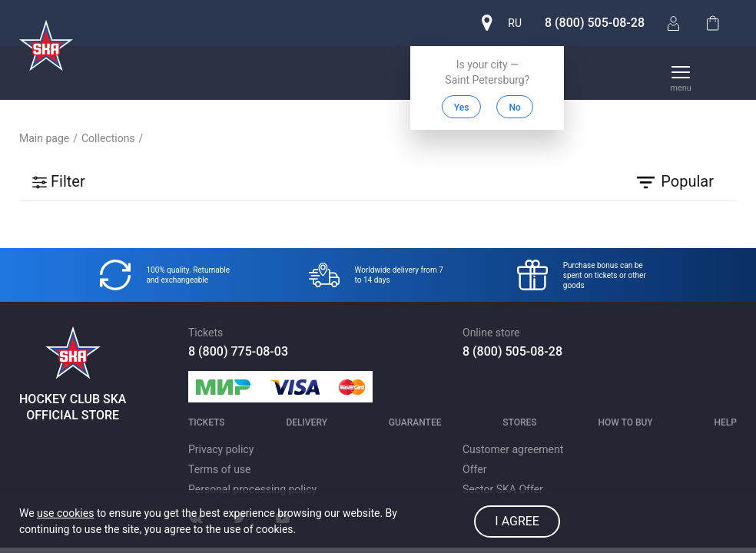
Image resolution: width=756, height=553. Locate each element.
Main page (44, 138)
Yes (462, 108)
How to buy (625, 422)
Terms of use (220, 469)
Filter (58, 181)
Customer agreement (513, 449)
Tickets (207, 422)
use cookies (65, 513)
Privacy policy (221, 449)
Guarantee (415, 422)
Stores (519, 422)
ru (515, 23)
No (514, 108)
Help (726, 422)
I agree (517, 521)
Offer (474, 469)
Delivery (307, 422)
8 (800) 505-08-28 (595, 23)
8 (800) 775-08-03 (238, 351)
